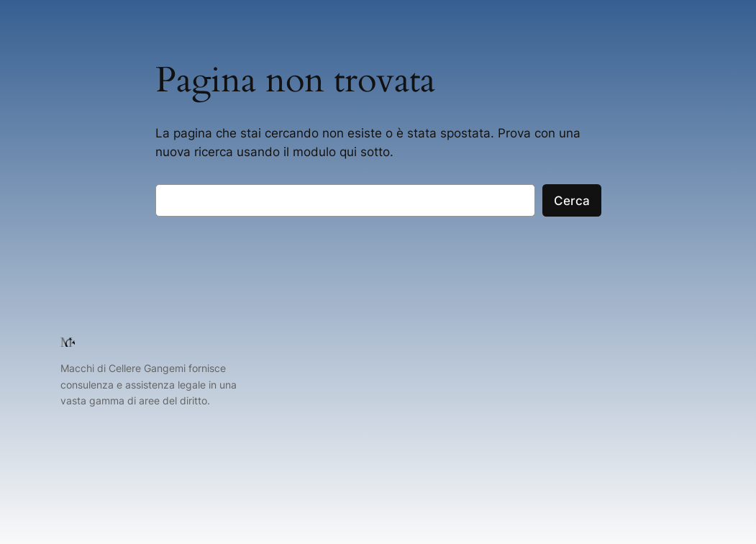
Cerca (572, 201)
